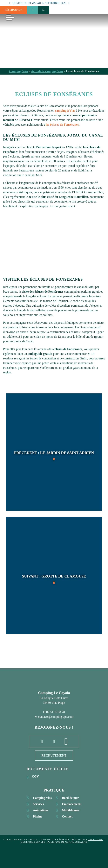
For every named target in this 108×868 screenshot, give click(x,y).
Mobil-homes (71, 810)
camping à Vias (65, 111)
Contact (67, 816)
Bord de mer (70, 798)
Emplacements (72, 804)
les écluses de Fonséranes (62, 125)
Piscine (38, 816)
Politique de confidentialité (67, 842)
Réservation (14, 10)
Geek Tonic (95, 839)
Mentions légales (33, 842)
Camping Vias (18, 71)
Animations (41, 810)
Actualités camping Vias (47, 71)
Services (38, 804)
